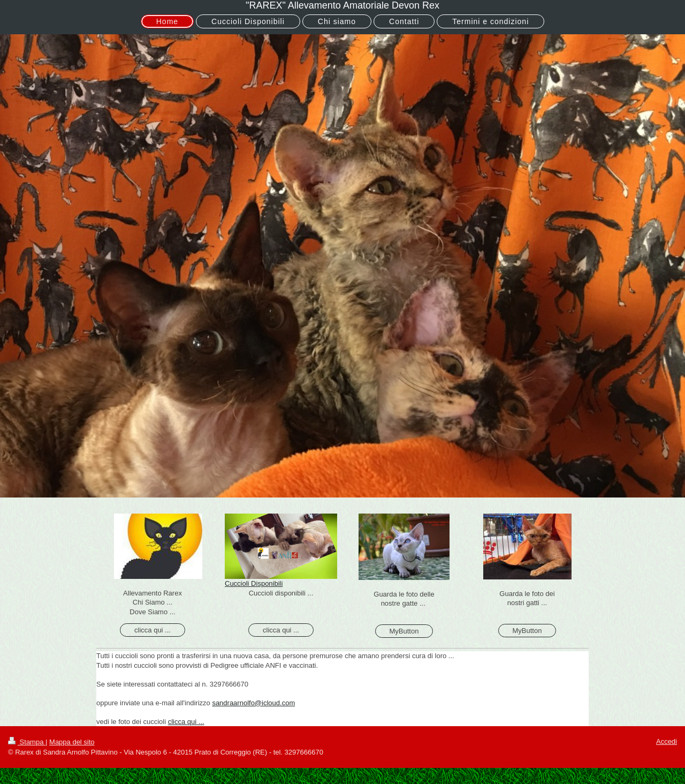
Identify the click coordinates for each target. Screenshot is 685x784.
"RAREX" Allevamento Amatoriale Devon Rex (342, 5)
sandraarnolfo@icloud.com (253, 703)
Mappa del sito (72, 742)
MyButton (404, 631)
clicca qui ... (153, 630)
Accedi (667, 741)
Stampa (27, 742)
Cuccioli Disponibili (254, 583)
